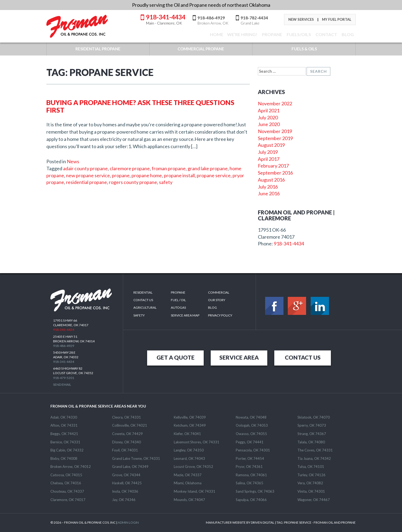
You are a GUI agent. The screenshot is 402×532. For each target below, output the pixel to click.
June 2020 (269, 124)
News (73, 161)
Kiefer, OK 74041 (187, 434)
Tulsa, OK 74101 (311, 467)
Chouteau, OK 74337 (67, 491)
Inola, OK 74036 (125, 491)
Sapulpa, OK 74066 (251, 500)
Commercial (219, 292)
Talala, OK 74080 (311, 442)
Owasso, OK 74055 (251, 434)
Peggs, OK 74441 (250, 442)
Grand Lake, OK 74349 (130, 467)
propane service (214, 175)
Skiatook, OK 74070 (314, 417)
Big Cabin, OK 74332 (67, 450)
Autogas (178, 307)
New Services (301, 19)
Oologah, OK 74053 (252, 425)
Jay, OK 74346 (124, 500)
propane (121, 175)
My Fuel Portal (337, 19)
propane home (147, 175)
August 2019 (271, 145)
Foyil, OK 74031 (125, 450)
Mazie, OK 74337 (188, 475)
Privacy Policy (220, 315)
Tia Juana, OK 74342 (314, 458)
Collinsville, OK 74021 (130, 425)
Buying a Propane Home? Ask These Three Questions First (140, 106)
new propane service (88, 175)
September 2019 (275, 138)
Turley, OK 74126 (311, 475)
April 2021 (269, 110)
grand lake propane (208, 168)
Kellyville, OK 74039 (190, 417)
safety (166, 182)
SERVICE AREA (239, 357)
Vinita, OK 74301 (311, 491)
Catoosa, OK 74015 (66, 475)
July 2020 (268, 117)
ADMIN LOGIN (128, 522)
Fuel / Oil (178, 300)
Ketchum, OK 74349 (190, 425)
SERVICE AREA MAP (185, 315)
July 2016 (268, 187)
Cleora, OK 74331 (127, 417)
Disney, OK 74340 (127, 442)
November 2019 (275, 131)
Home (216, 34)
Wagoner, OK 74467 (314, 500)
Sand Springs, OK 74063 (255, 491)
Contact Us (143, 300)
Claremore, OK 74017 (68, 500)
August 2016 (271, 180)
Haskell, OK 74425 (127, 483)
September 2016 (275, 173)
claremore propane (130, 168)
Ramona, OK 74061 (251, 475)
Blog (212, 307)
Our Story (217, 300)
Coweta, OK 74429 (127, 434)
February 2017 (273, 166)
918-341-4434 (166, 19)
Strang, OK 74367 (312, 434)
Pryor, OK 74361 (249, 467)
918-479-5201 (64, 378)
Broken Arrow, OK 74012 (71, 467)
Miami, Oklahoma (188, 483)
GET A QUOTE (176, 357)
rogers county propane (133, 182)
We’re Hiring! (242, 34)
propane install (179, 175)
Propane (272, 34)
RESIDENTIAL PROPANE (98, 49)
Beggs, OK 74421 (64, 434)
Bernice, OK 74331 (65, 442)
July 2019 (268, 152)
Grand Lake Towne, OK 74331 (136, 458)
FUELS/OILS (298, 34)
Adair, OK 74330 (64, 417)
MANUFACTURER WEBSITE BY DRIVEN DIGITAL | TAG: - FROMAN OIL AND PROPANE (281, 522)
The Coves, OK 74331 (315, 450)
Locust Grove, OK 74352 (193, 467)
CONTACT (326, 34)
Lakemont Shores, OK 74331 (197, 442)
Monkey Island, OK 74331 (195, 491)
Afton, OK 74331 (64, 425)
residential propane (86, 182)
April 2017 (269, 159)
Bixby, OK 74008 (64, 458)
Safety (139, 315)
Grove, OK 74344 (126, 475)
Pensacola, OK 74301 (253, 450)
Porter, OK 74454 (250, 458)
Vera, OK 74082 (310, 483)
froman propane (169, 168)
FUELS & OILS (304, 49)
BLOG (347, 34)
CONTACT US (303, 357)
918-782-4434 (254, 20)
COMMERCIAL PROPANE (201, 49)
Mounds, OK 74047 (189, 500)
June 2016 (269, 193)
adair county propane (85, 168)
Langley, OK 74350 (189, 450)
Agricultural (145, 307)
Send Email (62, 385)
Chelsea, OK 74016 (66, 483)
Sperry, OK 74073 (312, 425)
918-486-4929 (213, 20)
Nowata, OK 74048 (251, 417)
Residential (143, 292)
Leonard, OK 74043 (189, 458)
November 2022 (275, 103)
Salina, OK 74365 (249, 483)
